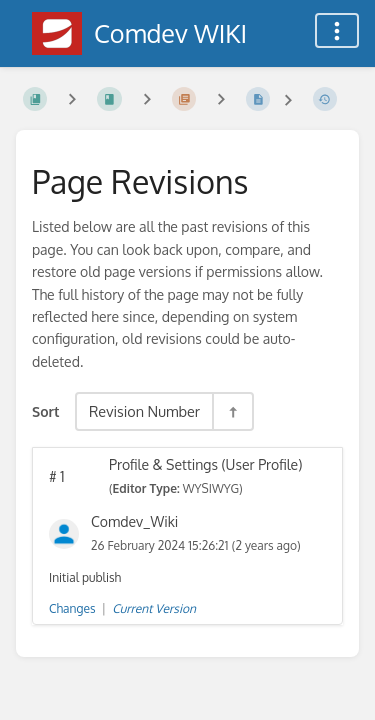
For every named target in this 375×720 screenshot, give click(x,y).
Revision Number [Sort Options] (144, 411)
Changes (72, 608)
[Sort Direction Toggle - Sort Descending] (232, 411)
